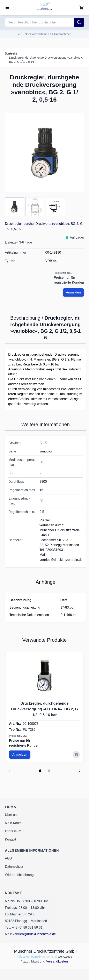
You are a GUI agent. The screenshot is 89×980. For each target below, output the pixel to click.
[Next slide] (80, 771)
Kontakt (10, 839)
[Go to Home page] (45, 7)
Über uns (12, 815)
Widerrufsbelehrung (19, 875)
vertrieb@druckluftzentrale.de (34, 934)
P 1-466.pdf (69, 615)
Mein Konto (13, 823)
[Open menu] (7, 7)
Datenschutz (14, 867)
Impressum (13, 831)
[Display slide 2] (49, 771)
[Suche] (79, 22)
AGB (8, 858)
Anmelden (73, 292)
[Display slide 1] (40, 771)
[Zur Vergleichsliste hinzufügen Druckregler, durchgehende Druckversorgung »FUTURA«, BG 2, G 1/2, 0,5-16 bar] (76, 755)
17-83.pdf (67, 607)
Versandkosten (57, 961)
